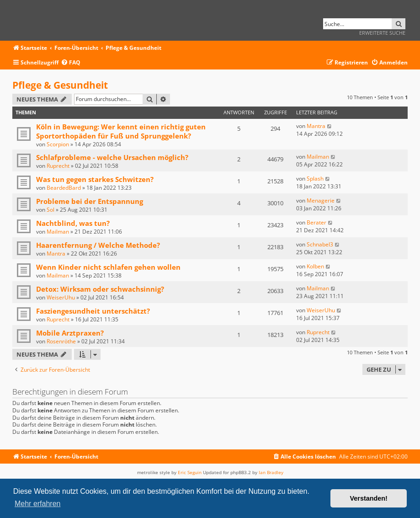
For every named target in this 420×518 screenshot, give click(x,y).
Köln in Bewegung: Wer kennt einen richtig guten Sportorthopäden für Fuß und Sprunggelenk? (121, 131)
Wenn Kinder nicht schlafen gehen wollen (108, 267)
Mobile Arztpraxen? (70, 333)
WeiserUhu (61, 297)
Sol (51, 210)
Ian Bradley (271, 472)
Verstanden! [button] (369, 498)
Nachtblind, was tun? (73, 223)
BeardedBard (64, 188)
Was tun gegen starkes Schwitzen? (95, 179)
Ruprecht (58, 166)
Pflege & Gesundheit (60, 85)
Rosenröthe (61, 341)
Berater (316, 222)
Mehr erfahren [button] (38, 504)
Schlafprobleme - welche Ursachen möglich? (112, 157)
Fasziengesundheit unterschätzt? (93, 311)
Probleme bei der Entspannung (90, 201)
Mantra (316, 126)
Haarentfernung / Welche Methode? (98, 245)
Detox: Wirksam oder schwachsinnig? (100, 289)
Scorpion (58, 144)
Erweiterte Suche (382, 33)
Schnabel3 (320, 244)
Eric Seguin (190, 472)
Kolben (315, 266)
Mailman (318, 157)
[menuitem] (71, 63)
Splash (315, 179)
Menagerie (321, 200)
